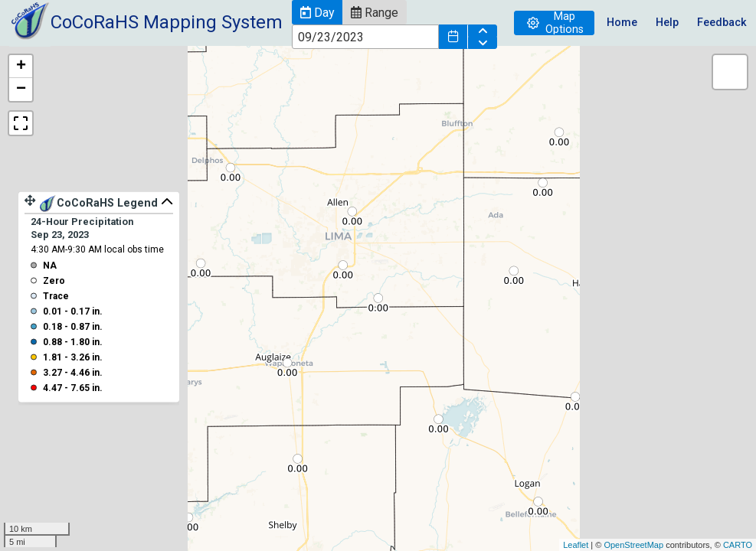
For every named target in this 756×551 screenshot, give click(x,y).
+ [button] (21, 67)
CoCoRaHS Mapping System (167, 22)
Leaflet (576, 545)
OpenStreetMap (633, 545)
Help (667, 23)
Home (622, 23)
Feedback (722, 23)
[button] (317, 12)
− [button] (21, 90)
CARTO (738, 545)
